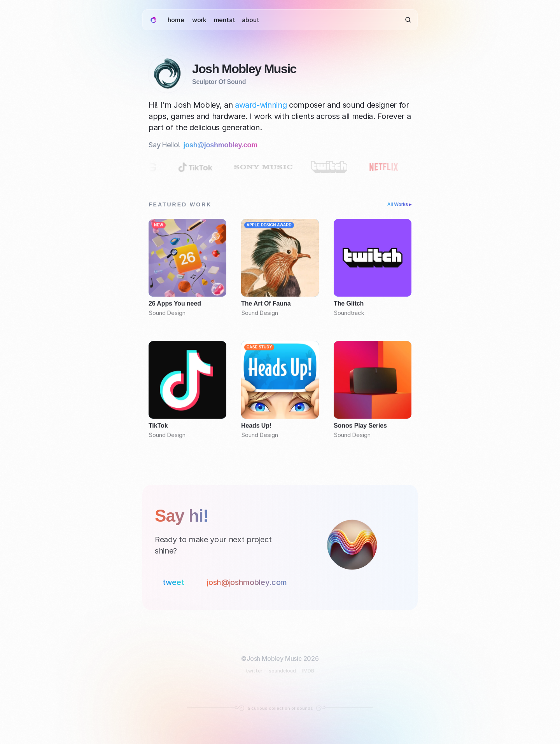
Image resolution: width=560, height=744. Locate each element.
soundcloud (282, 671)
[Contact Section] (280, 548)
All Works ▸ (399, 204)
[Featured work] (280, 332)
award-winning (261, 105)
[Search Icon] (408, 20)
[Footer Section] (280, 679)
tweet (173, 582)
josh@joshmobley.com (221, 145)
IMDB (308, 671)
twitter (254, 671)
